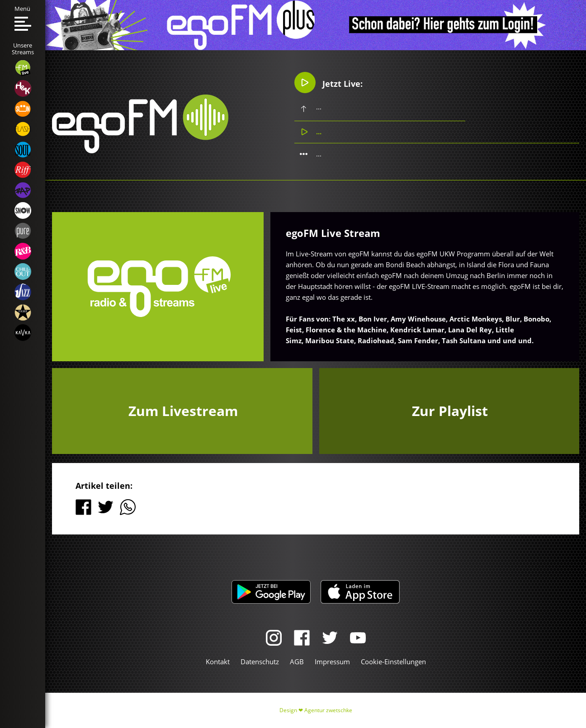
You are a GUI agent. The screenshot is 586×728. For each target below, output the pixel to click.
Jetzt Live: (328, 83)
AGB (297, 662)
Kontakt (218, 662)
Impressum (332, 662)
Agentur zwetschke (328, 710)
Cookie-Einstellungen (393, 662)
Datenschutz (260, 662)
